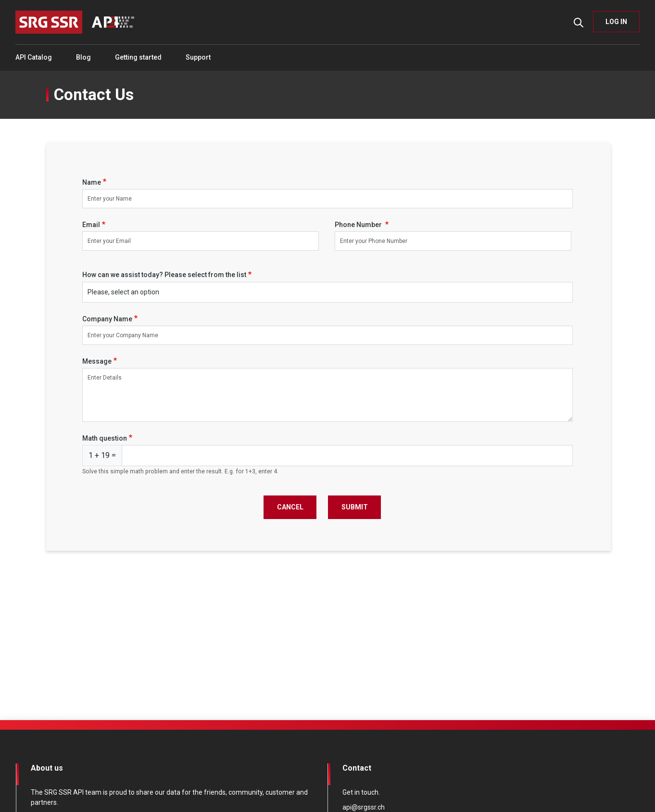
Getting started (138, 57)
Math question (105, 438)
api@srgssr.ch (364, 807)
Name (92, 182)
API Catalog (34, 57)
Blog (83, 57)
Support (198, 57)
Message (97, 361)
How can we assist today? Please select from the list (164, 275)
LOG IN (616, 22)
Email (91, 225)
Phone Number (359, 225)
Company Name (107, 319)
